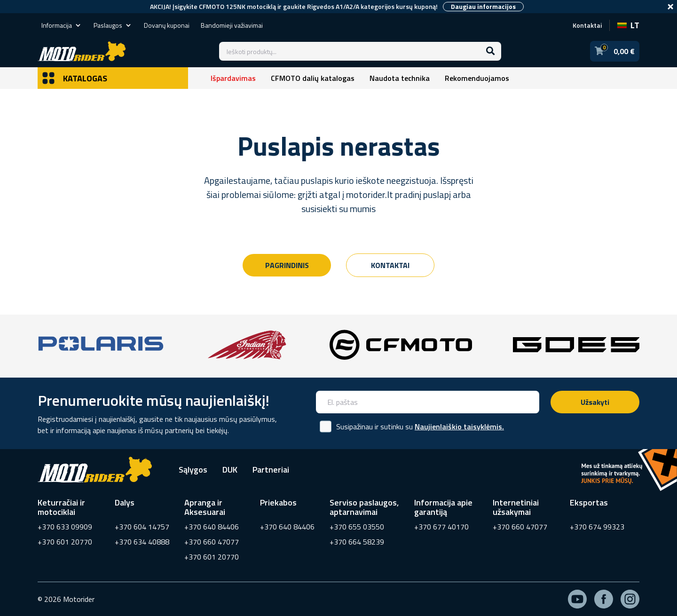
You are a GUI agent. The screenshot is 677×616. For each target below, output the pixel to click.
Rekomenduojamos (477, 78)
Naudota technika (400, 78)
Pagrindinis (287, 265)
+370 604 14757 (142, 527)
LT (628, 25)
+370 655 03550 (357, 527)
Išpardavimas (233, 78)
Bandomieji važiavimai (232, 25)
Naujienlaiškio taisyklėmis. (459, 426)
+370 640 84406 (212, 527)
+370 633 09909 (65, 527)
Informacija (62, 25)
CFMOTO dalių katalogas (313, 78)
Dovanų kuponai (167, 25)
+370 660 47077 (212, 542)
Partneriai (271, 470)
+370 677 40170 (441, 527)
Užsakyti (595, 402)
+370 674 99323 (597, 527)
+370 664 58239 (357, 542)
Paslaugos (113, 25)
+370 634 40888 (142, 542)
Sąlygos (193, 470)
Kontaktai (587, 25)
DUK (230, 470)
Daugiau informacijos (483, 7)
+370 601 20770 (65, 542)
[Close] (670, 7)
